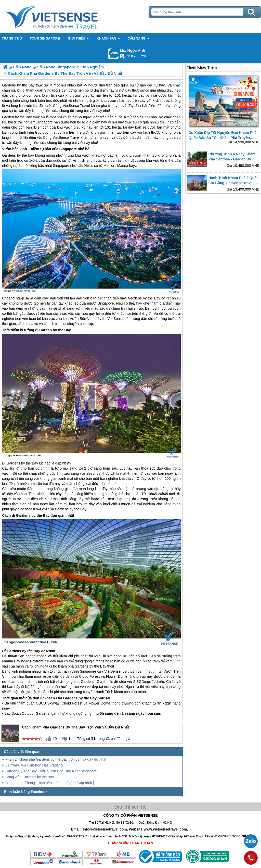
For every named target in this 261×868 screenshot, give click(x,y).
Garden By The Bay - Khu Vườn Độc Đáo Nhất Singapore (51, 771)
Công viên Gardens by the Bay (30, 777)
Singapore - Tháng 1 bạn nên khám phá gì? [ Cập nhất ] (50, 783)
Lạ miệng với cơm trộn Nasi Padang (34, 765)
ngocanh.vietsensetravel (122, 56)
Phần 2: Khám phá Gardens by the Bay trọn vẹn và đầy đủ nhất (56, 759)
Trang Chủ (64, 17)
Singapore (45, 122)
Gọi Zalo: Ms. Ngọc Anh (113, 54)
